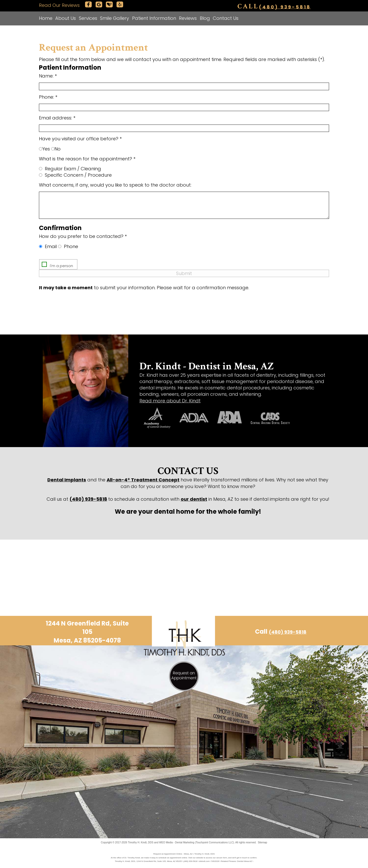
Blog (205, 18)
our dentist (194, 499)
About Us (66, 18)
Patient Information (154, 18)
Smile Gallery (115, 18)
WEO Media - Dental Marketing (177, 842)
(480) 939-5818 (285, 7)
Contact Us (226, 18)
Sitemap (263, 842)
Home (46, 18)
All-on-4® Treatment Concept (143, 480)
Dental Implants (67, 480)
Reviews (188, 18)
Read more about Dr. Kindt (170, 401)
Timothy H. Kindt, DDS (141, 842)
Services (88, 18)
